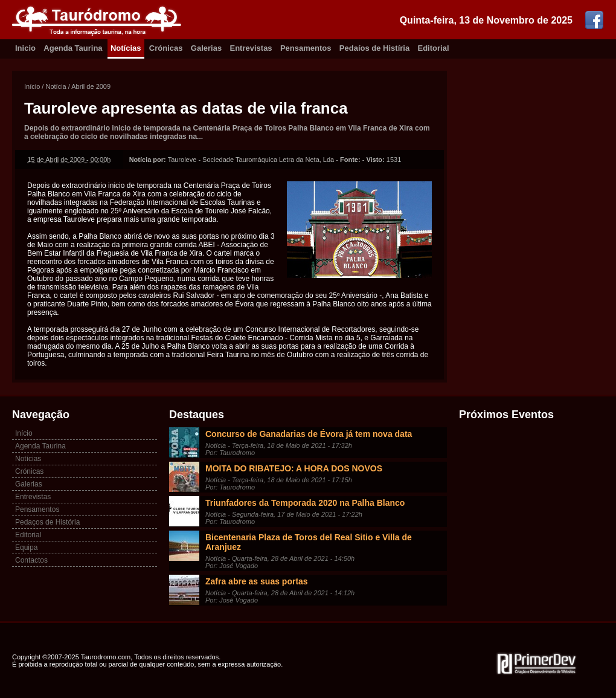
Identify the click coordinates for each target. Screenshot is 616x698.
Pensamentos (306, 48)
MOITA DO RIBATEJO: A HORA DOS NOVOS (294, 468)
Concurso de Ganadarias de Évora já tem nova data (309, 434)
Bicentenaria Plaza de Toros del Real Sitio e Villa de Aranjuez (309, 542)
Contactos (31, 560)
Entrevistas (251, 48)
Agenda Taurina (73, 48)
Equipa (26, 548)
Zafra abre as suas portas (257, 581)
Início (32, 86)
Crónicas (166, 48)
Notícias (126, 48)
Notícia (56, 86)
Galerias (206, 48)
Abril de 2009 (91, 86)
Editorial (434, 48)
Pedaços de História (47, 522)
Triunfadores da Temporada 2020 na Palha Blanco (305, 503)
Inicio (25, 48)
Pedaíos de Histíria (374, 48)
